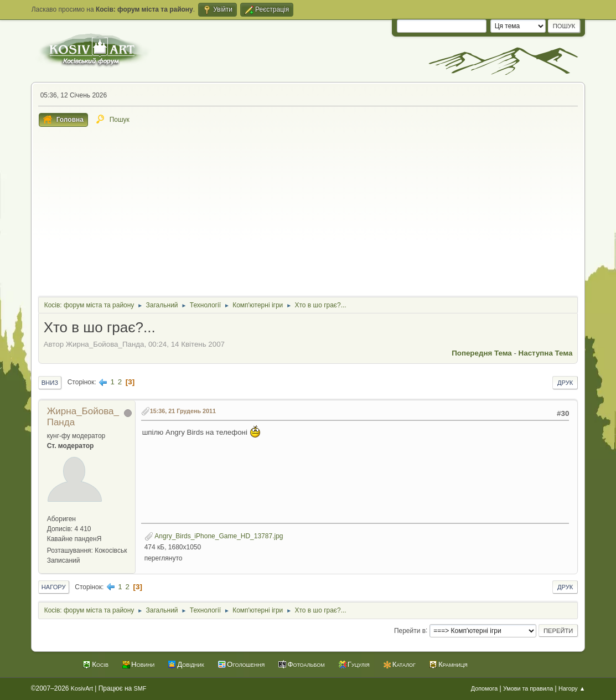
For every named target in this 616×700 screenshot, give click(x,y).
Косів (100, 664)
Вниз (50, 383)
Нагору (54, 587)
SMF (140, 688)
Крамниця (453, 664)
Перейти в (410, 630)
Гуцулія (359, 664)
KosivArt (82, 688)
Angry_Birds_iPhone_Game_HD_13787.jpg (214, 536)
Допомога (484, 688)
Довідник (191, 664)
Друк (565, 383)
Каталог (404, 664)
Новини (143, 664)
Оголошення (246, 664)
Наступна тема (546, 353)
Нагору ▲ (572, 688)
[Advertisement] (308, 210)
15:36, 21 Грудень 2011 (183, 411)
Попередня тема (482, 353)
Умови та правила (528, 688)
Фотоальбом (306, 664)
